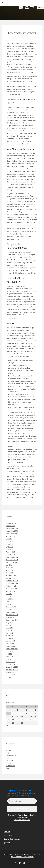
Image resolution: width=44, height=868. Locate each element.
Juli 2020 (9, 678)
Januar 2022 (11, 641)
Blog (8, 753)
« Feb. (8, 726)
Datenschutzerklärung (22, 820)
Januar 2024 (11, 578)
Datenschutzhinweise (12, 839)
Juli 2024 (9, 565)
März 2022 (10, 636)
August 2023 (11, 591)
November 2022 (12, 615)
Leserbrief (10, 761)
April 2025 (10, 547)
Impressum (8, 835)
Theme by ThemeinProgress (31, 854)
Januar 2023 (11, 610)
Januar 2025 (11, 555)
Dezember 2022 (12, 612)
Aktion (8, 750)
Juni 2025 (10, 541)
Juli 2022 (9, 625)
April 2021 (9, 657)
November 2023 (12, 583)
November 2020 (12, 670)
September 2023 (12, 589)
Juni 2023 (10, 596)
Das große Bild (11, 755)
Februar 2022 (11, 638)
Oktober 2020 (11, 672)
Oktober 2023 (11, 586)
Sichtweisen (11, 766)
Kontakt (7, 832)
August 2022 (11, 623)
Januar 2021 (10, 664)
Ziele (8, 768)
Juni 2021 (9, 651)
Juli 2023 (9, 594)
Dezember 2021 (12, 644)
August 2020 (11, 675)
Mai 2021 (9, 654)
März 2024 (10, 573)
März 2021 (10, 659)
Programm (10, 763)
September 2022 (12, 620)
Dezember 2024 (12, 557)
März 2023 (10, 604)
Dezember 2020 (12, 667)
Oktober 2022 (11, 617)
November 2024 (12, 560)
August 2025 (11, 536)
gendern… (8, 843)
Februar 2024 (11, 576)
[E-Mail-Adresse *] (22, 801)
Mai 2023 (9, 599)
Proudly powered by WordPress (22, 857)
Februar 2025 (11, 552)
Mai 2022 (9, 630)
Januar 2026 (11, 526)
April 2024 (10, 570)
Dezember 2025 (12, 529)
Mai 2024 (10, 568)
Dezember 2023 (12, 581)
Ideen (8, 758)
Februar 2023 (11, 607)
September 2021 (12, 649)
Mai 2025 (9, 544)
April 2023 (10, 602)
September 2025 (12, 534)
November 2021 (12, 646)
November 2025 (12, 531)
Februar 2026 (11, 523)
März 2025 (10, 549)
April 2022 (10, 633)
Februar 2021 (11, 662)
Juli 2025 (9, 539)
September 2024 (12, 562)
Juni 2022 (10, 628)
